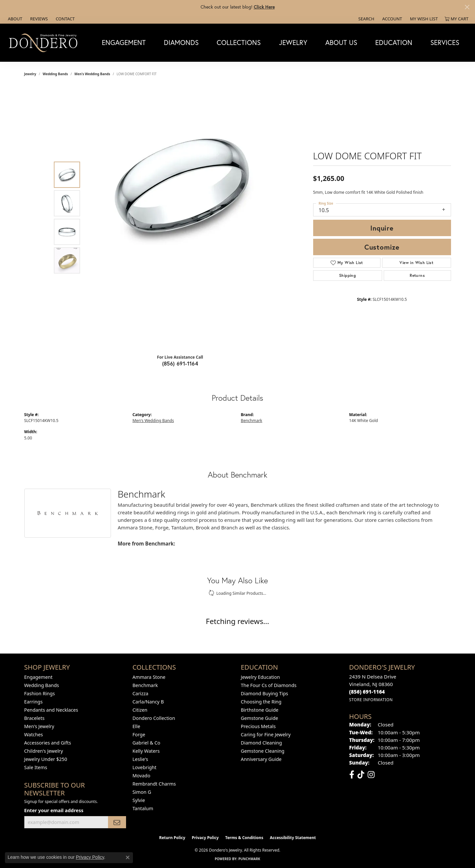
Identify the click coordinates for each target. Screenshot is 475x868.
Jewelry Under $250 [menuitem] (46, 759)
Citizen (140, 710)
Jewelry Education (260, 677)
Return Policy (172, 838)
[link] (14, 19)
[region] (182, 218)
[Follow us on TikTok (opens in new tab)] (361, 775)
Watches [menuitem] (34, 734)
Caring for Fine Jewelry (266, 734)
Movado (141, 776)
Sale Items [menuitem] (36, 767)
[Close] (467, 7)
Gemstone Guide (260, 718)
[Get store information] (371, 700)
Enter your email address (54, 810)
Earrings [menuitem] (33, 702)
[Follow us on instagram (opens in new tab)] (371, 775)
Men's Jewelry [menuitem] (39, 726)
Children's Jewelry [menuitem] (44, 751)
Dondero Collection (154, 718)
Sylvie (139, 800)
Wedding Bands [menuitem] (42, 685)
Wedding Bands (55, 74)
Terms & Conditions (244, 838)
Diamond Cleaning (261, 743)
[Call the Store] (367, 692)
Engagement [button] (124, 42)
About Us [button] (341, 42)
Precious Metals (258, 726)
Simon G (142, 792)
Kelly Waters (146, 751)
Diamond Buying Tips (265, 693)
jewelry (30, 74)
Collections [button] (239, 42)
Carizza (140, 693)
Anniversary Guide (261, 759)
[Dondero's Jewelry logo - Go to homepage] (45, 43)
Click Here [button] (264, 7)
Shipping (347, 275)
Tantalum (143, 808)
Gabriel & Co (147, 743)
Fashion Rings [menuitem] (40, 693)
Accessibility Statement (293, 838)
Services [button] (445, 42)
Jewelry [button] (293, 42)
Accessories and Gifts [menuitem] (48, 743)
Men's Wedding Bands (92, 74)
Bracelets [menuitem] (34, 718)
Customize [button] (382, 247)
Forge (139, 734)
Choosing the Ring (261, 702)
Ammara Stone (149, 677)
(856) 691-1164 (180, 363)
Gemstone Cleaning (263, 751)
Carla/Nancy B (148, 702)
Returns (417, 275)
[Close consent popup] (128, 857)
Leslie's (140, 759)
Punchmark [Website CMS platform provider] (249, 859)
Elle (137, 726)
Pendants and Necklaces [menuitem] (51, 710)
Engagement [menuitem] (38, 677)
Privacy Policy (205, 838)
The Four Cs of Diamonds (269, 685)
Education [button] (394, 42)
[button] (366, 19)
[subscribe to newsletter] (117, 822)
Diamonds (181, 42)
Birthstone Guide (260, 710)
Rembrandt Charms (154, 784)
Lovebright (145, 767)
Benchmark (252, 421)
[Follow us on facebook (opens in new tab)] (352, 775)
